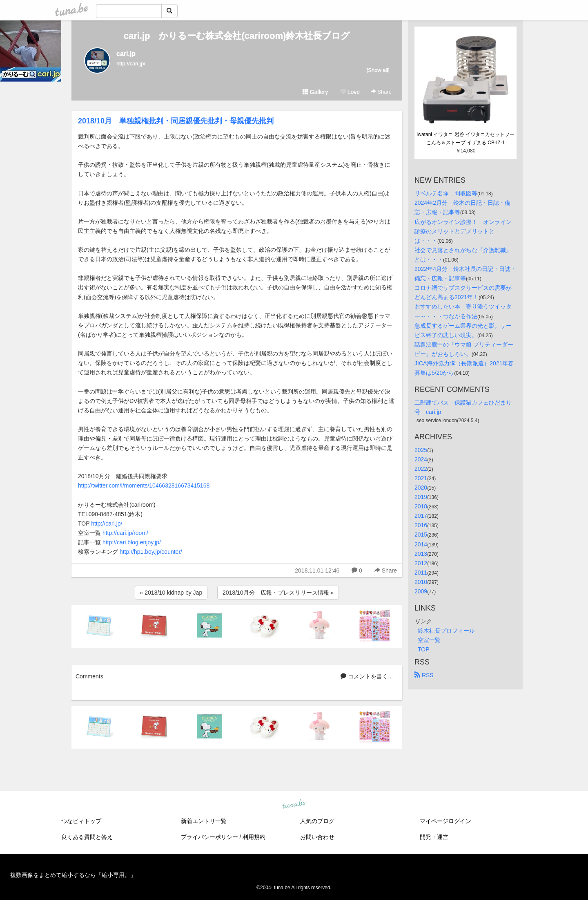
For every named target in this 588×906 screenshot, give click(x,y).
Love (350, 92)
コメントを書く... (367, 676)
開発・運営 (434, 837)
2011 (421, 573)
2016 (421, 525)
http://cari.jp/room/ (125, 533)
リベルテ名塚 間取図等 (446, 193)
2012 (421, 563)
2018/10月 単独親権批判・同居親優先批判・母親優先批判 (176, 121)
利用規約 (254, 837)
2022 (421, 469)
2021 (421, 478)
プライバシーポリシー (209, 837)
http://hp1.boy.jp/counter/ (151, 552)
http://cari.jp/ (107, 523)
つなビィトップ (81, 821)
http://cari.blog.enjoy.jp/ (132, 542)
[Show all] (378, 70)
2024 (421, 459)
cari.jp (126, 54)
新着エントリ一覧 (204, 821)
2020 (421, 488)
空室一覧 (429, 640)
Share (381, 92)
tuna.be (294, 805)
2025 (421, 450)
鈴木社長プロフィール (446, 631)
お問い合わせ (317, 837)
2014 (421, 544)
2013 (421, 554)
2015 (421, 535)
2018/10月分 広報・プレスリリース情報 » (278, 593)
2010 (421, 582)
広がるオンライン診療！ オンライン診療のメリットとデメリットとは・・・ (463, 231)
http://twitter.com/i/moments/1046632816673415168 (144, 485)
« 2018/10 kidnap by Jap (171, 593)
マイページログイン (445, 821)
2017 (421, 516)
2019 (421, 497)
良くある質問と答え (87, 837)
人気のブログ (317, 821)
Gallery (315, 92)
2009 (421, 591)
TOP (424, 649)
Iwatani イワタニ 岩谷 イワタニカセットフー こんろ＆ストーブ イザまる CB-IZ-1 (466, 139)
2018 (421, 506)
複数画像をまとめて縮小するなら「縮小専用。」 (73, 875)
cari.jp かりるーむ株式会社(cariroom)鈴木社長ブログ (237, 36)
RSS (424, 675)
